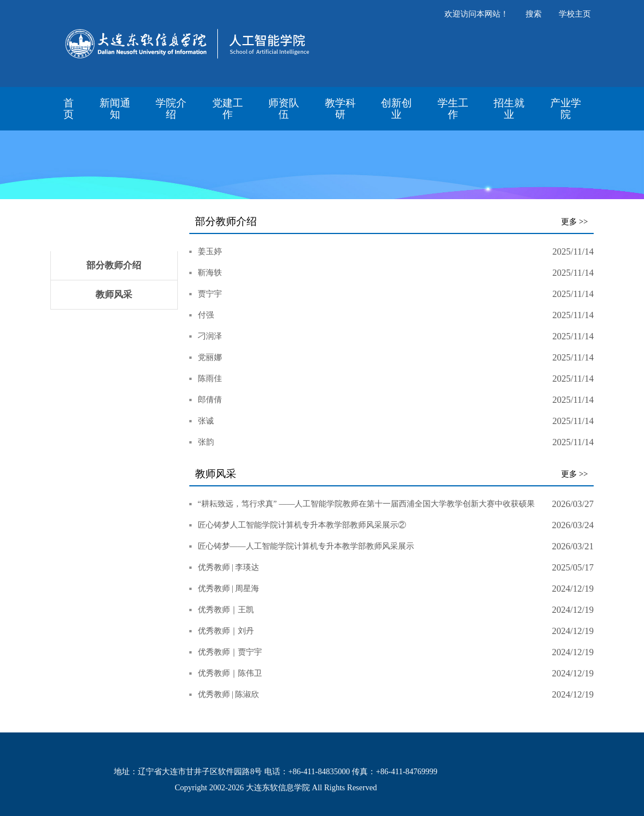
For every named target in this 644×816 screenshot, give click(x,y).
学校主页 (575, 14)
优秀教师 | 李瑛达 (229, 567)
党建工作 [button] (228, 109)
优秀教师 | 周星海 (229, 589)
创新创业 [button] (396, 109)
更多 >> (575, 222)
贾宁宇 (210, 294)
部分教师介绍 (114, 265)
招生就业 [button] (509, 109)
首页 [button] (69, 109)
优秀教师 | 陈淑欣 (229, 694)
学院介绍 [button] (171, 109)
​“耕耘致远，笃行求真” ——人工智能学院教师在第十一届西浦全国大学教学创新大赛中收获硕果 (367, 504)
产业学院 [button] (566, 109)
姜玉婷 (210, 251)
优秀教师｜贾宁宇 (230, 652)
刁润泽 (210, 336)
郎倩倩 (210, 400)
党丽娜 (210, 357)
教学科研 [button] (340, 109)
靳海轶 (210, 273)
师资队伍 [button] (284, 109)
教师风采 (114, 294)
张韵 (206, 442)
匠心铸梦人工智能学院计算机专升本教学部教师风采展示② (302, 525)
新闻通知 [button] (115, 109)
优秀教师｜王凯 (226, 610)
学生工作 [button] (453, 109)
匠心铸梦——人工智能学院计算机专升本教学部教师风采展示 (306, 546)
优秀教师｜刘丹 (226, 631)
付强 (206, 315)
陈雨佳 (210, 379)
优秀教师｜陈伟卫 (230, 673)
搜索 (534, 14)
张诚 (206, 421)
